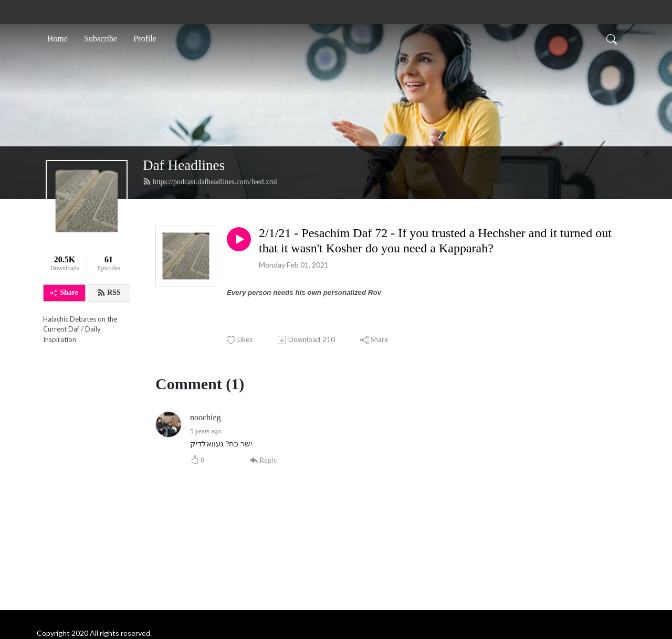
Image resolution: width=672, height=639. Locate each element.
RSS (109, 293)
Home (57, 39)
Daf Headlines (184, 165)
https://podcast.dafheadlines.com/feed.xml (210, 182)
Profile (145, 39)
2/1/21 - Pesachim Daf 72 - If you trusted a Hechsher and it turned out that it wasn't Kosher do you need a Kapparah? (435, 241)
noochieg (206, 417)
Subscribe (101, 39)
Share (64, 292)
